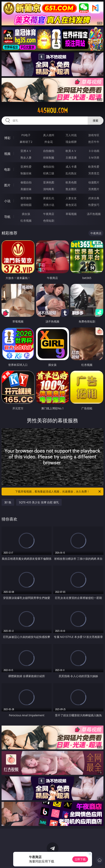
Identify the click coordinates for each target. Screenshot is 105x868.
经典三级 (49, 173)
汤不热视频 (94, 214)
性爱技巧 (94, 205)
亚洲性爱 (26, 167)
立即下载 (80, 859)
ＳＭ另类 (94, 158)
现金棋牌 (71, 142)
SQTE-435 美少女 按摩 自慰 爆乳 (39, 502)
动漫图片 (94, 182)
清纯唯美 (49, 189)
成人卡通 (71, 167)
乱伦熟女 (71, 173)
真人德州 (49, 135)
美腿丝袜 (26, 189)
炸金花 (49, 142)
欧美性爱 (94, 167)
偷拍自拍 (49, 167)
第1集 (8, 502)
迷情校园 (26, 205)
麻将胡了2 (26, 142)
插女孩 (26, 214)
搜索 (96, 120)
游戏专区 (94, 135)
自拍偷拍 (49, 151)
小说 (7, 201)
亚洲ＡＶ (26, 151)
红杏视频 (26, 221)
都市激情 (26, 198)
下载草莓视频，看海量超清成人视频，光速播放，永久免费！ (58, 492)
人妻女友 (71, 198)
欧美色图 (71, 182)
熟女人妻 (26, 158)
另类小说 (49, 205)
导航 (7, 217)
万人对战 (71, 135)
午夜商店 (49, 214)
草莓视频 (71, 214)
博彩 (7, 138)
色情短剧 (49, 221)
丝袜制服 (49, 158)
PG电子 (26, 135)
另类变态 (94, 173)
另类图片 (94, 189)
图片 (7, 185)
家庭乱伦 (49, 198)
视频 (7, 154)
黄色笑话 (71, 205)
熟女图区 (71, 189)
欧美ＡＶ (71, 151)
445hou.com (52, 111)
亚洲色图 (49, 182)
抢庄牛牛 (94, 142)
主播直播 (71, 158)
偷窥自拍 (26, 182)
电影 (7, 169)
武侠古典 (94, 198)
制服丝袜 (26, 173)
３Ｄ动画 (94, 151)
